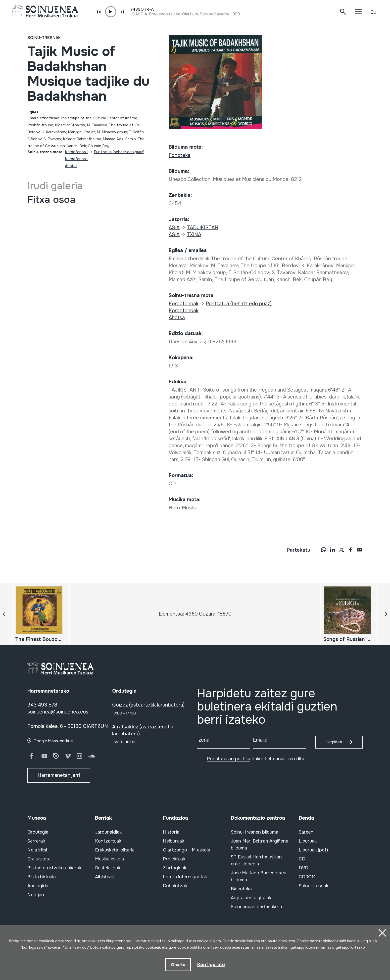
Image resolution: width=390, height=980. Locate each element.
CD (302, 859)
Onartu (178, 964)
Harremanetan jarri (59, 775)
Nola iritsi (37, 850)
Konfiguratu (211, 964)
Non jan (36, 895)
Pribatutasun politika (229, 759)
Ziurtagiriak (175, 868)
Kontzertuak (108, 841)
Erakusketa (39, 859)
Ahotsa (71, 166)
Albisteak (104, 877)
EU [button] (373, 12)
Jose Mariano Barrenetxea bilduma (259, 876)
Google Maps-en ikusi (53, 741)
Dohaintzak (175, 886)
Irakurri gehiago (291, 947)
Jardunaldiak (108, 832)
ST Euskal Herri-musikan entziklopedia (256, 860)
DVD (303, 868)
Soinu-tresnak (44, 38)
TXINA (194, 235)
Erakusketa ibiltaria (115, 850)
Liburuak (308, 841)
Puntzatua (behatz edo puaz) (119, 152)
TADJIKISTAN (203, 228)
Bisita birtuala (42, 877)
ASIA (174, 228)
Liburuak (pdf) (313, 850)
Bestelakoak (108, 868)
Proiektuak (174, 859)
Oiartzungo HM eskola (187, 850)
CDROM (307, 877)
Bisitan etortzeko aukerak (54, 868)
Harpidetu (335, 742)
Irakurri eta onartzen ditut (257, 759)
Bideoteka (241, 889)
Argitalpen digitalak (251, 898)
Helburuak (173, 841)
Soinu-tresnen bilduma (255, 832)
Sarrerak (36, 841)
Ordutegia (38, 832)
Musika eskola (109, 859)
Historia (171, 832)
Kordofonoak (76, 152)
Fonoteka (180, 155)
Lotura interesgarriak (185, 877)
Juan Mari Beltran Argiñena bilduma (260, 845)
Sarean (306, 832)
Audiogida (38, 886)
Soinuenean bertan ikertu (257, 907)
